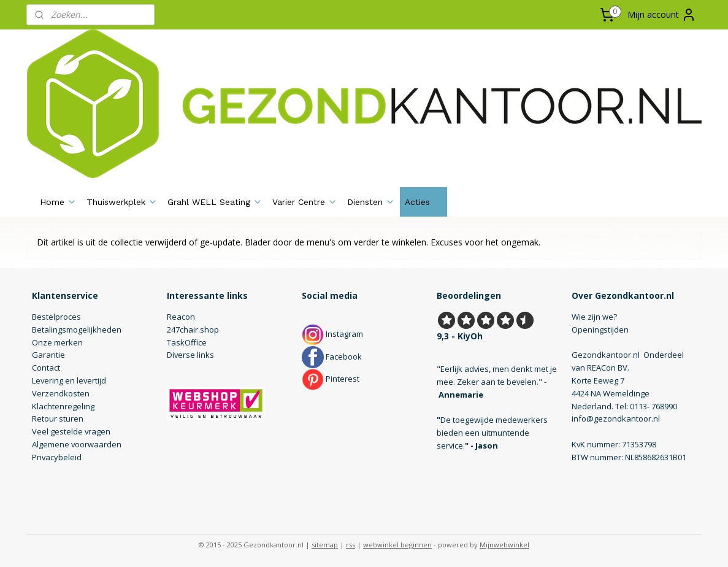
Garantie (48, 355)
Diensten (371, 202)
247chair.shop (193, 330)
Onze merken (57, 342)
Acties (423, 202)
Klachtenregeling (63, 406)
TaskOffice (187, 342)
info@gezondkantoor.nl (616, 418)
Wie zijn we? (594, 317)
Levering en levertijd (69, 380)
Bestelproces (56, 317)
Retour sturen (58, 418)
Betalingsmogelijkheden (77, 330)
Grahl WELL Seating (215, 202)
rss (351, 545)
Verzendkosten (61, 393)
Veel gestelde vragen (71, 431)
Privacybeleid (57, 457)
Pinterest (331, 379)
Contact (46, 368)
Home (58, 202)
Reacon (181, 317)
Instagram (332, 334)
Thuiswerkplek (122, 202)
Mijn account (662, 15)
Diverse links (190, 355)
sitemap (325, 545)
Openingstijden (600, 330)
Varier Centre (305, 202)
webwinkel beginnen (397, 545)
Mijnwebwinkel (504, 545)
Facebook (332, 357)
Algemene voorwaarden (77, 444)
